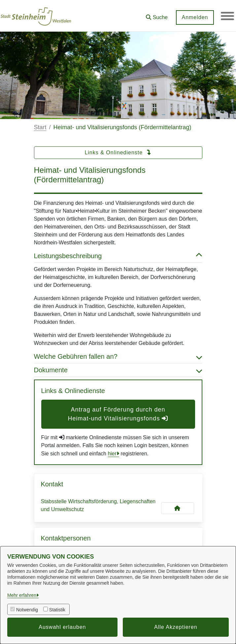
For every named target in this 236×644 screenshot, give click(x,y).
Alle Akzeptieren (176, 627)
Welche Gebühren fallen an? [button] (118, 356)
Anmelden (195, 17)
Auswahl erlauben (62, 627)
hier (112, 454)
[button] (157, 15)
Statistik (57, 610)
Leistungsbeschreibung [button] (118, 256)
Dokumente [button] (118, 370)
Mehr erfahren (22, 595)
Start (40, 127)
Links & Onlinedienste (118, 153)
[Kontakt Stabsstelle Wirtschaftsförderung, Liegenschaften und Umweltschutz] (178, 508)
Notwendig (27, 610)
